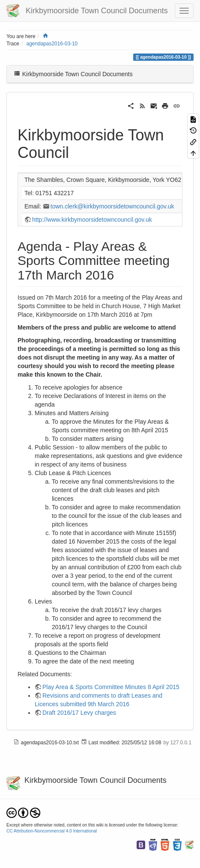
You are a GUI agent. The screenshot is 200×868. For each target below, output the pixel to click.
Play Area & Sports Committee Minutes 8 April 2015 (111, 687)
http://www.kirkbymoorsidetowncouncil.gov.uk (92, 220)
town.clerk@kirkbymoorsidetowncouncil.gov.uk (112, 206)
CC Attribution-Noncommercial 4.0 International (52, 831)
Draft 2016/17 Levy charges (79, 713)
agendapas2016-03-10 (52, 44)
